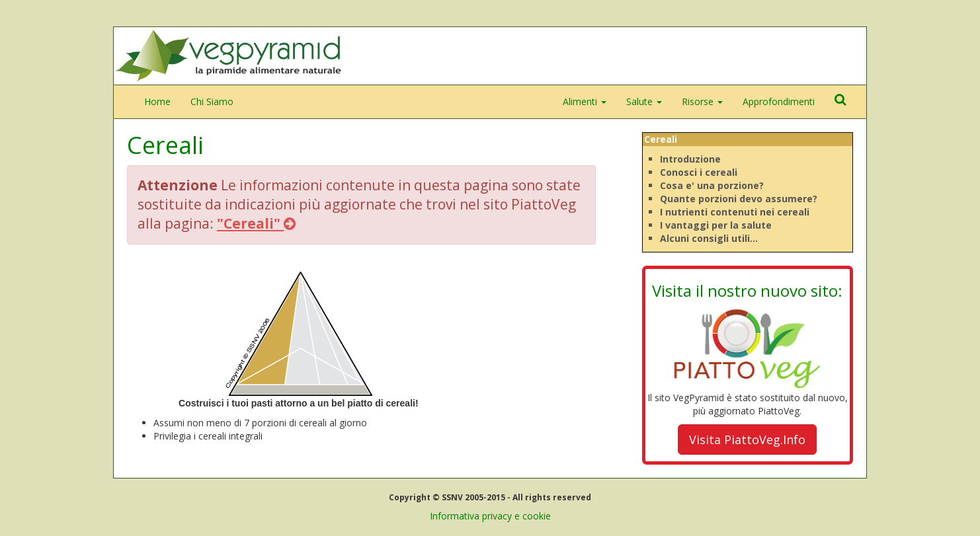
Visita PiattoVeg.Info (747, 440)
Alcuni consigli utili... (709, 238)
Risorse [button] (702, 101)
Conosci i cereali (699, 172)
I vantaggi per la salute (716, 225)
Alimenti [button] (585, 101)
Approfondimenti (779, 101)
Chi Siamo (212, 101)
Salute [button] (644, 101)
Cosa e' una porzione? (712, 185)
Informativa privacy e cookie (490, 516)
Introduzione (690, 159)
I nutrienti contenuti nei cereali (735, 212)
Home (157, 101)
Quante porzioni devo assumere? (739, 199)
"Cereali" (256, 223)
